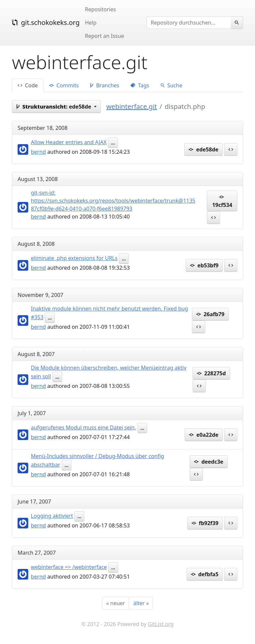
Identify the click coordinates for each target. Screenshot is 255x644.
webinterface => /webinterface (69, 567)
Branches (105, 85)
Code (28, 85)
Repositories (100, 9)
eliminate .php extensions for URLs (74, 258)
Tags (140, 85)
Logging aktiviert (52, 516)
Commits (64, 85)
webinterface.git (132, 106)
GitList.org (161, 624)
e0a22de (204, 435)
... (113, 143)
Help (91, 23)
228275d (211, 373)
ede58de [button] (54, 107)
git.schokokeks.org (46, 22)
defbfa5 (205, 574)
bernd (38, 152)
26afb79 (210, 314)
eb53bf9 (204, 265)
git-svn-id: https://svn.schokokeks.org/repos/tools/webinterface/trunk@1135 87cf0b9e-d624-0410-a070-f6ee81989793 (113, 201)
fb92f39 (205, 523)
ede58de (203, 149)
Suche (171, 85)
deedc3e (209, 462)
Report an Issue (105, 36)
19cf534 (222, 201)
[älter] (141, 603)
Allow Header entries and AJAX (69, 142)
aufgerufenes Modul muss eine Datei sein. (84, 427)
